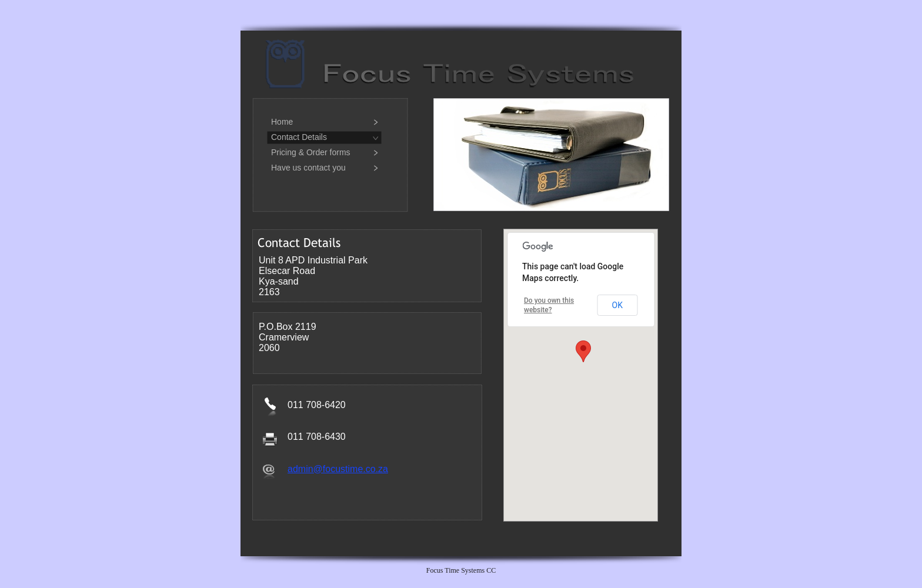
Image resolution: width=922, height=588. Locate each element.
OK (617, 305)
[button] (583, 351)
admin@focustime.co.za (338, 469)
